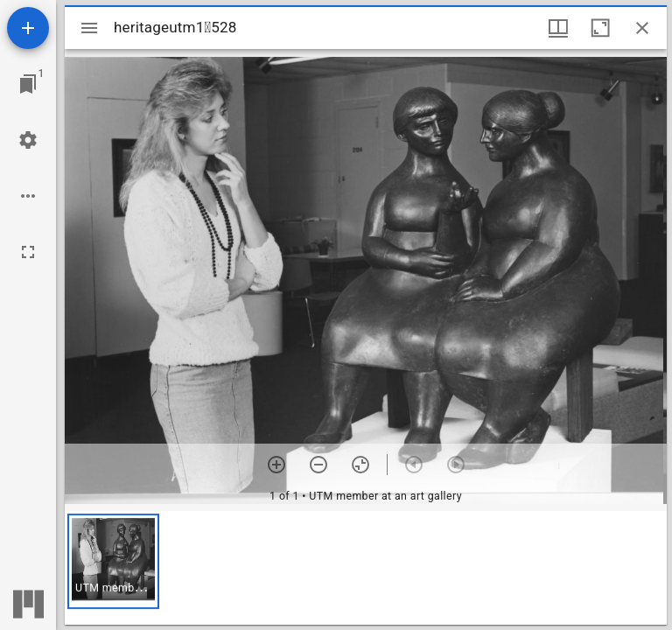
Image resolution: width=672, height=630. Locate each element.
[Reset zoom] (360, 465)
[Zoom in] (276, 465)
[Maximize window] (600, 28)
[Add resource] (28, 28)
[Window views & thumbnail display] (558, 28)
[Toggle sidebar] (89, 28)
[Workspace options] (28, 196)
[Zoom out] (318, 465)
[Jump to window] (28, 84)
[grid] (366, 568)
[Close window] (642, 28)
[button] (113, 561)
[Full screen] (28, 252)
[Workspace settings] (28, 140)
